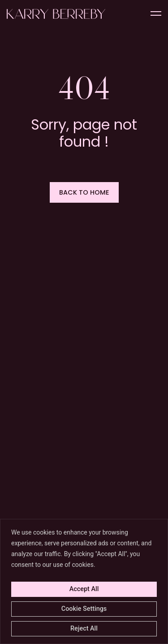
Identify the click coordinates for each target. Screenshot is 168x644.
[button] (84, 192)
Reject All (84, 629)
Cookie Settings (84, 609)
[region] (84, 581)
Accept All (84, 589)
